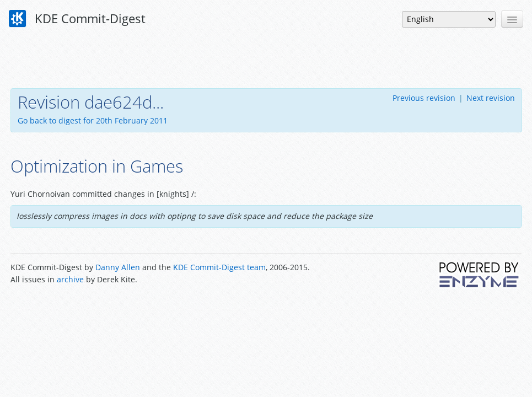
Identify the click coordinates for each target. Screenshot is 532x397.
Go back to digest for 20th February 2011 (93, 120)
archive (70, 279)
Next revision (491, 98)
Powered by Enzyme (480, 275)
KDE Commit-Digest (77, 19)
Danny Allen (118, 267)
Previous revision (424, 98)
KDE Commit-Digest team (219, 267)
